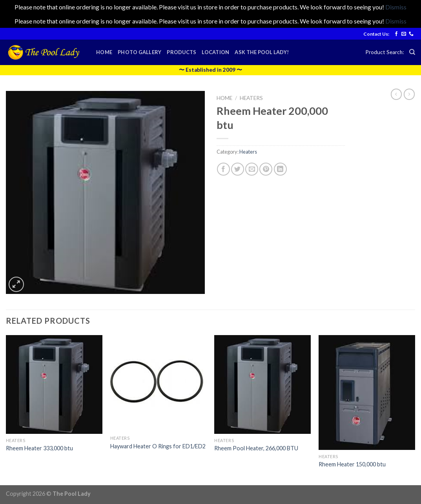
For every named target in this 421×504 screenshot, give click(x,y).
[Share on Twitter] (238, 169)
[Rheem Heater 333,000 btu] (54, 384)
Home (104, 52)
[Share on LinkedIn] (280, 169)
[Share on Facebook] (223, 169)
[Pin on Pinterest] (266, 169)
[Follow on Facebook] (396, 34)
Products (181, 52)
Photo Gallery (139, 52)
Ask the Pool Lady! (262, 52)
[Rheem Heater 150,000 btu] (367, 393)
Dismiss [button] (396, 7)
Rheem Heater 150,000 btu (352, 464)
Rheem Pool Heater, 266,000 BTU (256, 448)
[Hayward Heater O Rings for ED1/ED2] (159, 383)
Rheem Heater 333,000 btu (39, 448)
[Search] (412, 52)
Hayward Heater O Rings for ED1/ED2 (158, 446)
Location (215, 52)
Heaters (251, 98)
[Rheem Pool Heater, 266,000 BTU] (262, 384)
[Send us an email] (404, 34)
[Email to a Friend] (252, 169)
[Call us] (411, 34)
